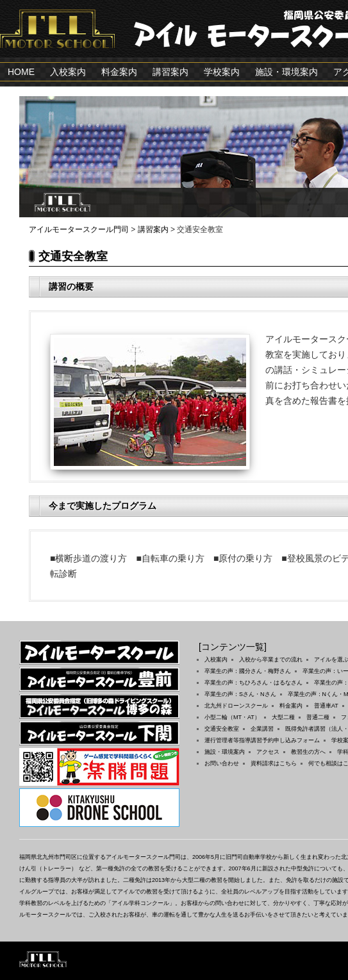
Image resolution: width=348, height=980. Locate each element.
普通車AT (326, 706)
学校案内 (222, 72)
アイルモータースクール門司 (79, 229)
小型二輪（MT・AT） (232, 717)
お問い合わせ (222, 763)
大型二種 (283, 717)
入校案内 (68, 72)
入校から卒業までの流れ (271, 660)
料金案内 (119, 72)
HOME (21, 72)
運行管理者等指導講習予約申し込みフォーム (262, 740)
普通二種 (318, 717)
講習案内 (170, 72)
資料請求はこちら (274, 763)
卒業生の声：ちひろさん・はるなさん (253, 683)
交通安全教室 (222, 729)
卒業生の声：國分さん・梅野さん (248, 671)
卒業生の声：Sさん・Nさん (240, 694)
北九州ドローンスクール (236, 706)
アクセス (268, 752)
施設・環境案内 (286, 72)
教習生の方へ (308, 752)
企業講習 (262, 729)
